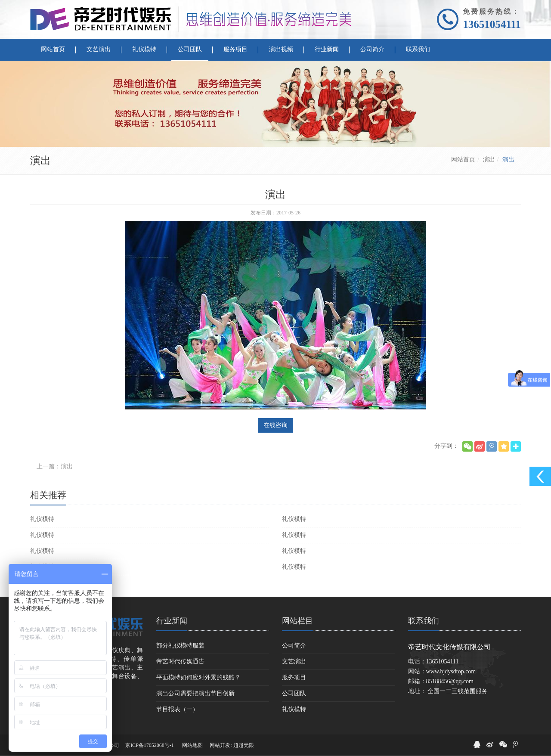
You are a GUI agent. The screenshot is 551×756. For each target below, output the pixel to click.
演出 (489, 160)
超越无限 (244, 745)
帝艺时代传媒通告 (180, 661)
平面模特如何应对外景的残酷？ (198, 677)
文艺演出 (294, 661)
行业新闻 (172, 621)
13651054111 (492, 24)
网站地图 (192, 745)
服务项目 (294, 677)
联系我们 (424, 621)
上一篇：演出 (55, 466)
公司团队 (294, 693)
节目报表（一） (177, 709)
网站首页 (463, 160)
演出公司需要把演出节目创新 (195, 693)
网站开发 (220, 745)
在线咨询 (275, 425)
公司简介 (294, 646)
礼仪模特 (42, 519)
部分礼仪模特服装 (180, 646)
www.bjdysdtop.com (451, 671)
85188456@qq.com (450, 681)
